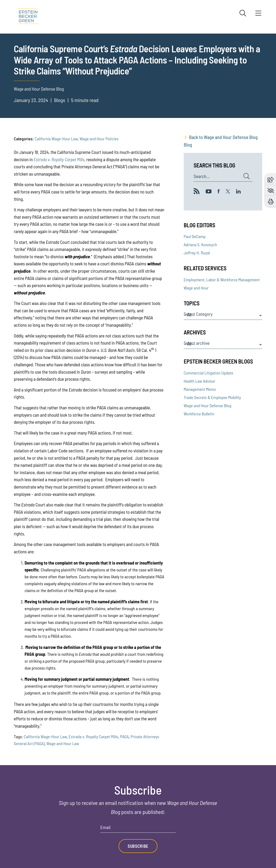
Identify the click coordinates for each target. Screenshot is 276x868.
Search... (202, 176)
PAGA (125, 736)
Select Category (198, 314)
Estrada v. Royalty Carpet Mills (93, 736)
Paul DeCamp (195, 236)
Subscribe (138, 846)
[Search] (243, 13)
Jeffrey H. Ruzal (197, 253)
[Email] (138, 829)
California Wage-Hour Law (56, 139)
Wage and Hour (196, 288)
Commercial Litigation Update (209, 373)
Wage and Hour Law (63, 743)
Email (105, 827)
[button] (271, 179)
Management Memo (200, 389)
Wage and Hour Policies (99, 139)
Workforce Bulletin (199, 414)
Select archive (197, 343)
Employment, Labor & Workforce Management (222, 280)
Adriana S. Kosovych (200, 244)
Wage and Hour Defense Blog (208, 405)
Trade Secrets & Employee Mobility (212, 397)
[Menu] (258, 15)
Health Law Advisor (200, 381)
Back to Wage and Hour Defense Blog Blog (221, 141)
